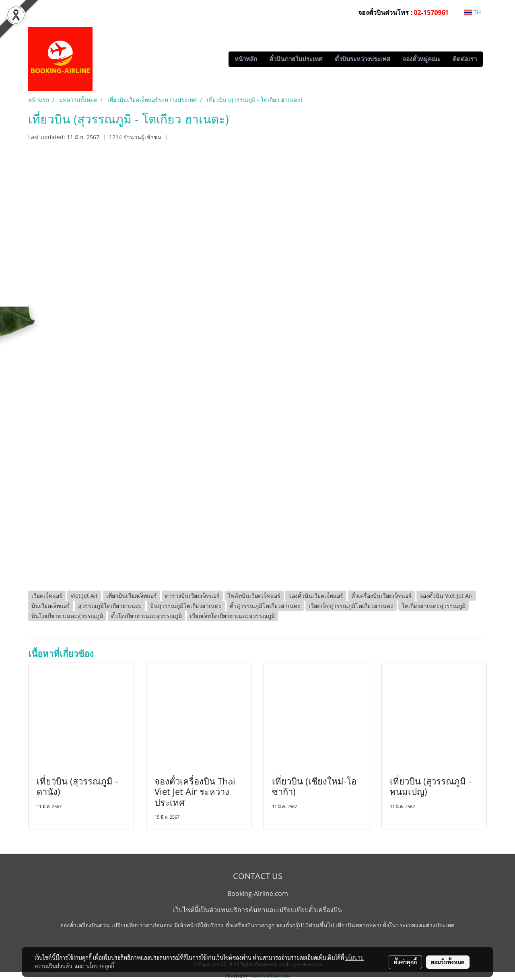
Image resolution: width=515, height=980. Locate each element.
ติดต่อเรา (465, 59)
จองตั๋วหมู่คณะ (421, 59)
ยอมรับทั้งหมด (448, 962)
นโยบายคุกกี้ (100, 966)
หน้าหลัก (246, 59)
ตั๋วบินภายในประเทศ (296, 59)
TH (473, 12)
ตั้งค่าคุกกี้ (405, 962)
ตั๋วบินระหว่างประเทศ (363, 59)
